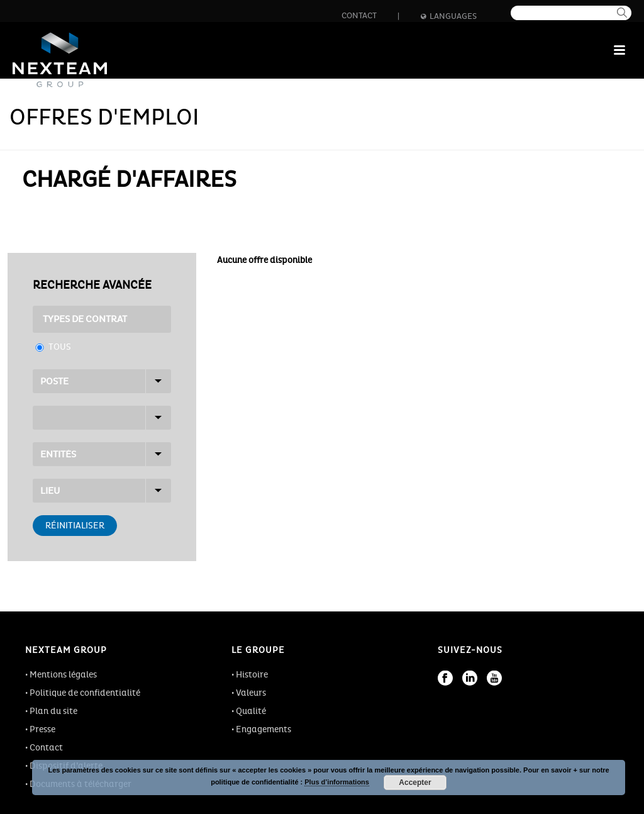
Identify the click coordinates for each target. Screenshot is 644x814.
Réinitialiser (75, 526)
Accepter (415, 783)
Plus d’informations (337, 782)
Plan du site (53, 711)
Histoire (252, 675)
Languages (449, 16)
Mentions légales (63, 675)
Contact (359, 16)
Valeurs (251, 693)
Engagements (264, 729)
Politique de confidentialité (85, 693)
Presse (42, 729)
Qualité (251, 711)
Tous (60, 347)
